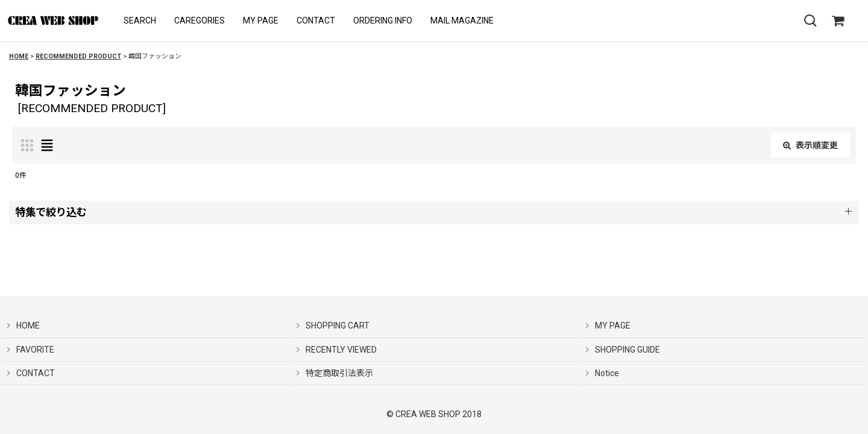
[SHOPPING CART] (838, 21)
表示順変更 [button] (810, 145)
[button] (140, 21)
